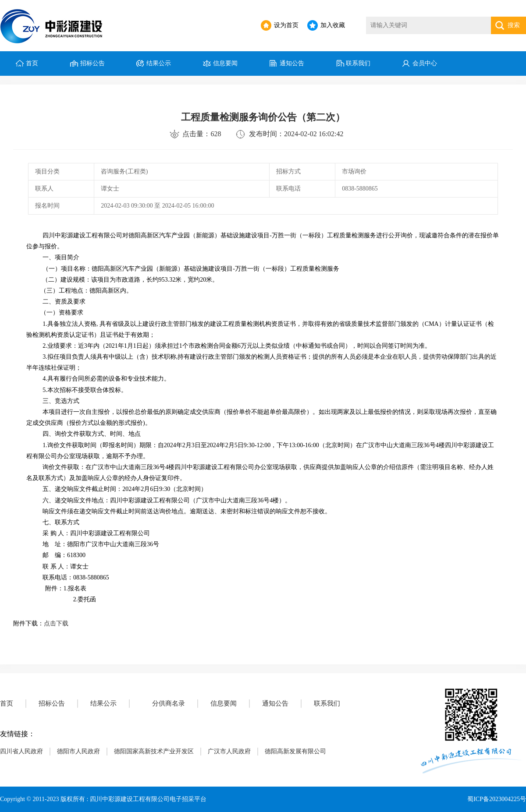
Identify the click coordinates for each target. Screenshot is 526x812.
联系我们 (358, 63)
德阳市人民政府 (78, 751)
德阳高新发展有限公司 (295, 751)
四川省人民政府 (21, 751)
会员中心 (425, 63)
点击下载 (56, 623)
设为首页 (286, 25)
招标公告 (92, 63)
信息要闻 (225, 63)
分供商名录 (169, 703)
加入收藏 (333, 25)
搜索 (514, 25)
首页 (32, 63)
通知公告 (292, 63)
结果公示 (159, 63)
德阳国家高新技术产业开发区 (154, 751)
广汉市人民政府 (229, 751)
